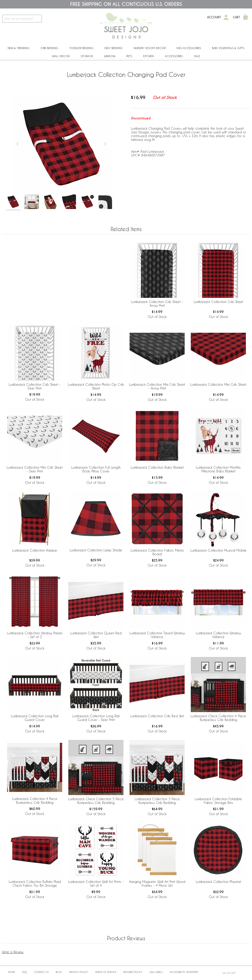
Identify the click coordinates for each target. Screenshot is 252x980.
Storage (87, 56)
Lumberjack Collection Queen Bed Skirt (96, 635)
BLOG (59, 972)
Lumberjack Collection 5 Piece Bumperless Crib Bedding (157, 801)
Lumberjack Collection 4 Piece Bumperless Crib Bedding (35, 801)
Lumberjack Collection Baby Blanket (157, 467)
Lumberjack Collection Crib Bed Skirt (157, 716)
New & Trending (19, 48)
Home (12, 972)
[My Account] (226, 17)
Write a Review (13, 952)
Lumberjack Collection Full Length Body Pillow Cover (96, 469)
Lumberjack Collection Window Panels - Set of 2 (35, 635)
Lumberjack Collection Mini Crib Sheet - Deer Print (35, 469)
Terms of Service (106, 972)
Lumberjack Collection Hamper (35, 550)
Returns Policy (133, 972)
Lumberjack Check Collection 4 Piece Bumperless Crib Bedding (218, 718)
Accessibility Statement (184, 972)
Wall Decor (61, 56)
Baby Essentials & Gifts (228, 48)
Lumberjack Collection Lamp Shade (96, 550)
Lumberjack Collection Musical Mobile (218, 550)
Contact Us (41, 972)
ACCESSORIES (174, 56)
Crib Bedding (49, 48)
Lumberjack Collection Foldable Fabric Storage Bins (218, 801)
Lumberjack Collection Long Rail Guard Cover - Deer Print (96, 718)
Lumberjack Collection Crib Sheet (218, 302)
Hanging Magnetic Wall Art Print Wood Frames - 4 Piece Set (157, 883)
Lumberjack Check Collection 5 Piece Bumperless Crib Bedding (96, 801)
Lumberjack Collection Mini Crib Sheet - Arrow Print (157, 386)
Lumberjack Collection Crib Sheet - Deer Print (35, 386)
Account (214, 17)
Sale (197, 56)
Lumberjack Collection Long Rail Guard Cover (35, 718)
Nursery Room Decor (150, 48)
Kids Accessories (189, 48)
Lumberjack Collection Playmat (218, 882)
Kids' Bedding (114, 48)
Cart (237, 17)
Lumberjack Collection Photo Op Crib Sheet (96, 386)
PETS (129, 56)
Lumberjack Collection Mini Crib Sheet (218, 384)
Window (110, 56)
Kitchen (148, 56)
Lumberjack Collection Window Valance (218, 635)
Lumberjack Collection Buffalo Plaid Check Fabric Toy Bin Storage (35, 883)
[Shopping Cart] (246, 17)
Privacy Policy (79, 972)
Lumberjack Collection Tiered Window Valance (157, 635)
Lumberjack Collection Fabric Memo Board (157, 552)
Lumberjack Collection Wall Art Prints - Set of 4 (96, 883)
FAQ (25, 972)
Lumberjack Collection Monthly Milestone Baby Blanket (218, 469)
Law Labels (156, 972)
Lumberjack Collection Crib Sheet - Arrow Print (157, 304)
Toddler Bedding (81, 48)
